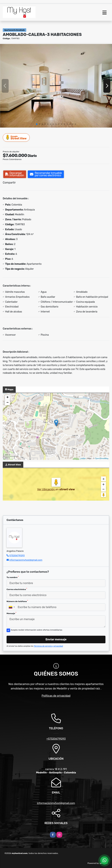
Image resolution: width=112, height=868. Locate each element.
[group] (56, 86)
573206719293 (17, 555)
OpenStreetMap (102, 458)
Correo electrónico (17, 589)
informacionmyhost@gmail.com (26, 560)
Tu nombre (13, 577)
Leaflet (83, 458)
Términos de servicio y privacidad (48, 646)
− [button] (8, 403)
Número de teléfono (17, 601)
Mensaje (11, 613)
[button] (37, 124)
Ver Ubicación (46, 489)
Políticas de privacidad (56, 696)
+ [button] (8, 398)
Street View (16, 137)
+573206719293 (56, 739)
